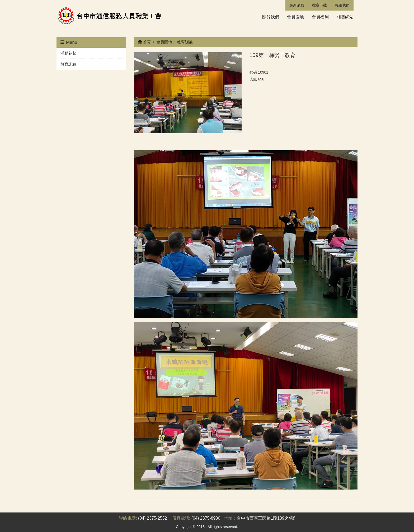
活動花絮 (68, 53)
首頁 (144, 42)
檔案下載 (319, 5)
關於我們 (271, 17)
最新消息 (297, 5)
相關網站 (345, 17)
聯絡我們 (342, 5)
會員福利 (320, 17)
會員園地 (295, 17)
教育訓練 (68, 64)
